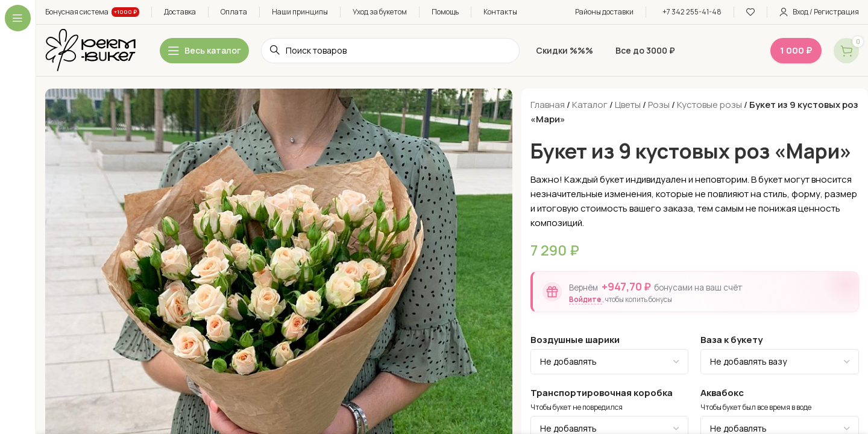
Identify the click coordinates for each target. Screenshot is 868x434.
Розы (659, 105)
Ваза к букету (731, 340)
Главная (548, 105)
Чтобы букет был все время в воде (756, 407)
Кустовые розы (709, 105)
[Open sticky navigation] (204, 51)
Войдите (586, 299)
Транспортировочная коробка (602, 393)
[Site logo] (90, 50)
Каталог (590, 105)
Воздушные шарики (575, 340)
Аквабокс (722, 393)
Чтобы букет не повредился (577, 407)
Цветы (628, 105)
